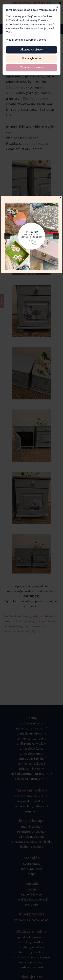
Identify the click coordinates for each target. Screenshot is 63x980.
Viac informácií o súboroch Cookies (26, 40)
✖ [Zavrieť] (57, 7)
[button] (32, 236)
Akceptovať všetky (32, 50)
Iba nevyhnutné (32, 59)
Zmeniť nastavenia (32, 68)
